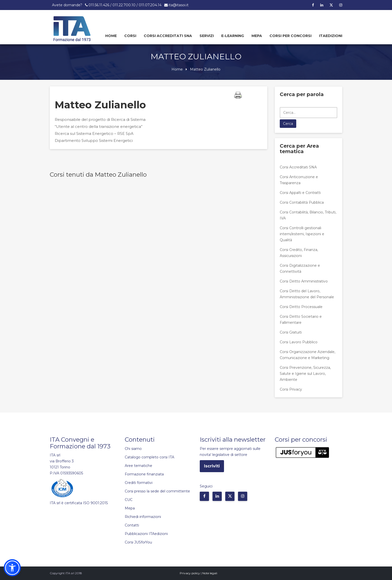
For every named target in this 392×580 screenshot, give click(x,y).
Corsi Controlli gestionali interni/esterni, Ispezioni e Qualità (302, 234)
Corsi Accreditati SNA (168, 36)
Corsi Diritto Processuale (301, 307)
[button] (12, 568)
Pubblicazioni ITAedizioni (146, 534)
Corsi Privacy (291, 389)
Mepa (257, 36)
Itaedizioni (331, 36)
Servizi (207, 36)
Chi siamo (133, 449)
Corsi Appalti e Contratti (300, 193)
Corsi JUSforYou (138, 542)
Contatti (132, 525)
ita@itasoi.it (178, 5)
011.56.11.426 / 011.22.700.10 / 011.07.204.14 (125, 5)
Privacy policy (190, 573)
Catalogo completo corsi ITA (149, 457)
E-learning (233, 36)
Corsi (130, 36)
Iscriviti (212, 466)
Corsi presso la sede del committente (157, 491)
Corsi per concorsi (290, 36)
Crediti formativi (139, 483)
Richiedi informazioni (143, 517)
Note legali (210, 573)
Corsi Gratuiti (291, 332)
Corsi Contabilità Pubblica (302, 202)
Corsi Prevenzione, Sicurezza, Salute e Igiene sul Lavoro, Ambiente (305, 374)
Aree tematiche (138, 466)
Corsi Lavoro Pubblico (299, 342)
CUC (129, 500)
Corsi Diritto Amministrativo (304, 281)
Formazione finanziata (144, 474)
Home (111, 36)
